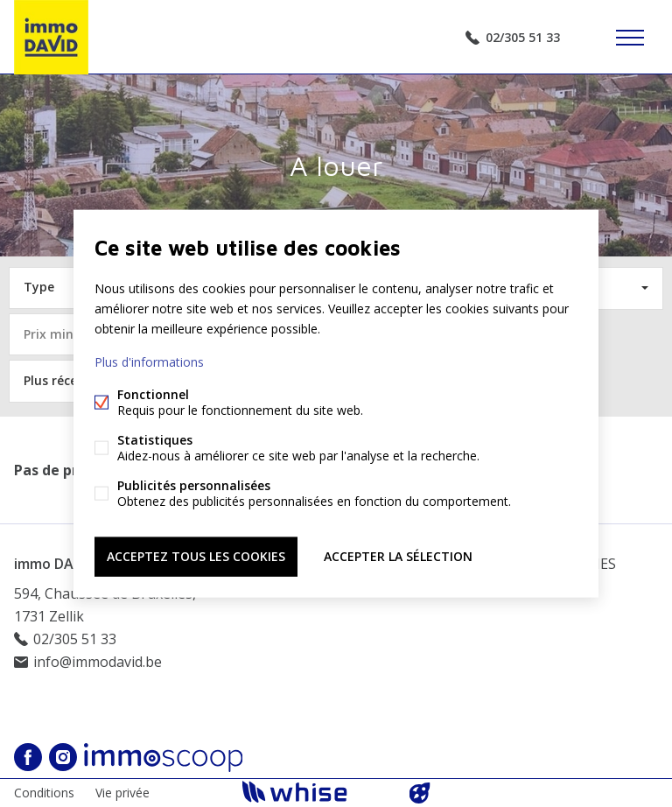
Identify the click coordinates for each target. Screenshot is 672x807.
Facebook (28, 757)
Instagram (63, 757)
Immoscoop (163, 758)
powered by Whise (315, 792)
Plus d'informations (149, 362)
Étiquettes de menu (630, 38)
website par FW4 (420, 793)
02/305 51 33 (523, 37)
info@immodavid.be (98, 662)
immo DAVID (55, 564)
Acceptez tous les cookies (196, 556)
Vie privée (122, 793)
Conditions (44, 793)
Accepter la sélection (398, 556)
